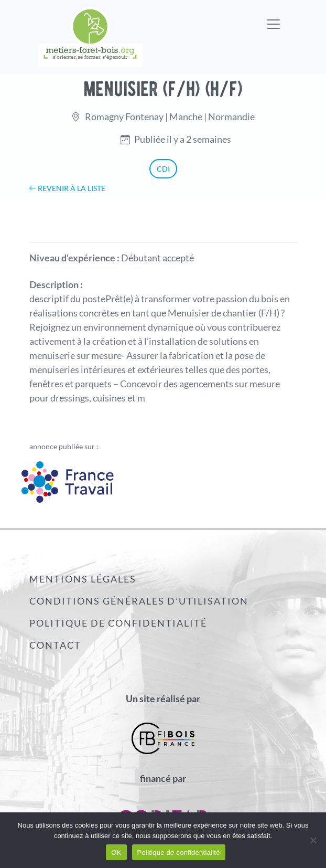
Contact (55, 645)
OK (116, 853)
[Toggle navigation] (274, 17)
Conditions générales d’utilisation (139, 601)
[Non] (313, 840)
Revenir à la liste (67, 188)
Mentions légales (83, 579)
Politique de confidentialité (118, 623)
